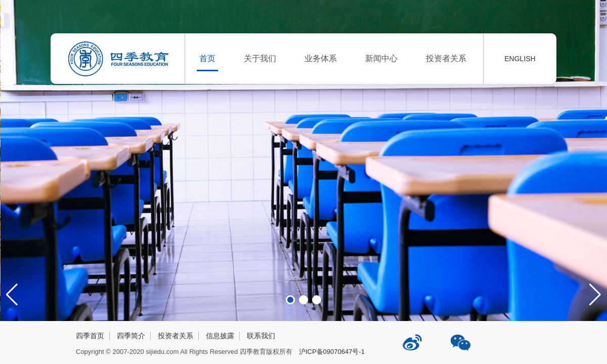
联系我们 (261, 336)
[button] (595, 295)
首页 (207, 58)
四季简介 (131, 336)
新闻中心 (381, 58)
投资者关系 (446, 58)
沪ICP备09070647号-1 (332, 352)
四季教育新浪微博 (413, 338)
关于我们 (260, 58)
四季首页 (90, 336)
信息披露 (220, 336)
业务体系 (321, 58)
